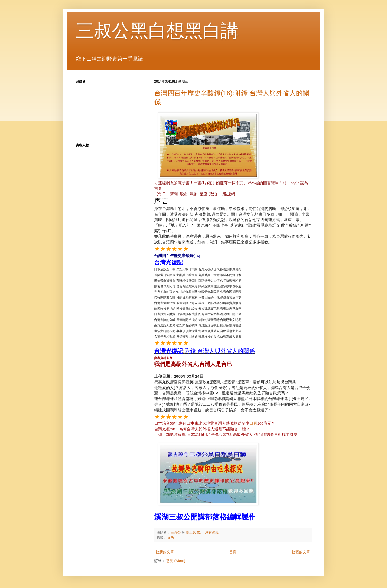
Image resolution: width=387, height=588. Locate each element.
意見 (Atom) (176, 561)
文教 (171, 537)
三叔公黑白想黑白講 (157, 31)
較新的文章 (165, 552)
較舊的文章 (301, 552)
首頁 (233, 552)
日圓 (253, 423)
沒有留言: (213, 532)
